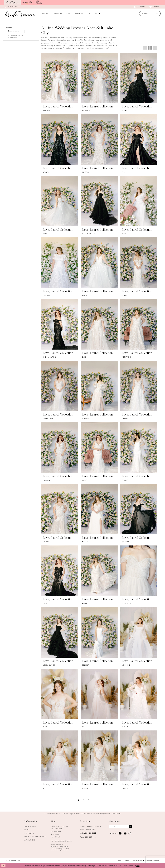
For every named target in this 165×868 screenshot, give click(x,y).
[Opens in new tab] (27, 2)
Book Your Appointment (36, 836)
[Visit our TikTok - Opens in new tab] (130, 834)
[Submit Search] (157, 14)
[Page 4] (86, 799)
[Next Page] (92, 799)
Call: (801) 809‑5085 (88, 833)
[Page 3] (83, 799)
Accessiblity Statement (152, 861)
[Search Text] (150, 14)
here (138, 865)
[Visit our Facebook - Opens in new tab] (120, 834)
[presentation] (60, 78)
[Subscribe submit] (138, 827)
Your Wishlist (31, 826)
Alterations (30, 840)
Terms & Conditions (123, 861)
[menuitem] (45, 14)
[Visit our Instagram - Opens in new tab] (125, 834)
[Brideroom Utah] (20, 14)
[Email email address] (125, 827)
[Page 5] (89, 799)
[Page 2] (80, 799)
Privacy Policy (137, 861)
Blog (27, 830)
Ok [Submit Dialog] (4, 865)
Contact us (30, 833)
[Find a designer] (16, 32)
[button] (21, 28)
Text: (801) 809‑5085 (88, 837)
